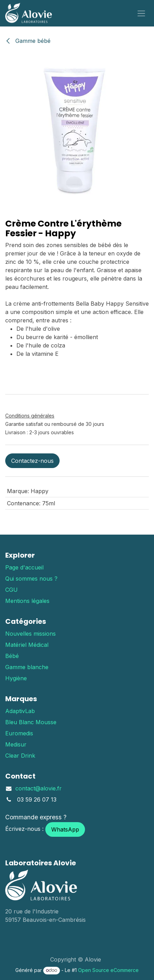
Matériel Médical (27, 645)
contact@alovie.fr (38, 788)
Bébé (12, 656)
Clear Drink (20, 756)
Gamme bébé (28, 41)
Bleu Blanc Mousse (31, 722)
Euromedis (19, 733)
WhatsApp (65, 829)
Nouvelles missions (30, 634)
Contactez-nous (32, 461)
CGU (11, 590)
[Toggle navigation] (141, 13)
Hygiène (16, 678)
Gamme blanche (27, 667)
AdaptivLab (20, 711)
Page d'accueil (24, 567)
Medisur (16, 744)
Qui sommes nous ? (31, 579)
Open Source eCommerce (108, 970)
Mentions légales (27, 601)
